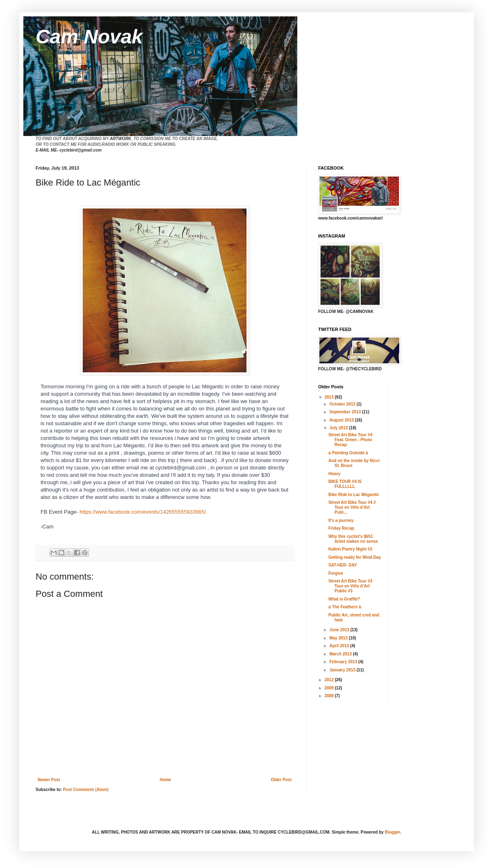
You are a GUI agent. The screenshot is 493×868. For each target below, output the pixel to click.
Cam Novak (89, 37)
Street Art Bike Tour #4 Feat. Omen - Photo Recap (350, 440)
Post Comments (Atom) (86, 790)
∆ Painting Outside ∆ (348, 453)
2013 (329, 397)
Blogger (392, 832)
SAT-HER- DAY (343, 565)
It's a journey (341, 520)
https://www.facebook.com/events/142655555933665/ (143, 512)
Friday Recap (341, 528)
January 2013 (343, 670)
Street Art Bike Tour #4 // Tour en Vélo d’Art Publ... (352, 507)
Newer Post (49, 780)
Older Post (281, 780)
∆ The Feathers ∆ (345, 607)
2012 (329, 680)
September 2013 (346, 412)
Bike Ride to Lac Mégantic (354, 495)
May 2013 (339, 638)
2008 (329, 696)
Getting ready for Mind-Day (355, 557)
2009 (329, 688)
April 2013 (340, 646)
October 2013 (343, 404)
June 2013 (340, 630)
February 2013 (344, 662)
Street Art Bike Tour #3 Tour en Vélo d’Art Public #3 (350, 586)
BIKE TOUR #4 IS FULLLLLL (345, 484)
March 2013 (341, 654)
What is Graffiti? (344, 599)
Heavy (334, 474)
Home (165, 780)
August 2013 (342, 420)
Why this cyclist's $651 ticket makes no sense (353, 539)
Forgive (336, 573)
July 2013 (339, 428)
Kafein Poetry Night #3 (350, 549)
